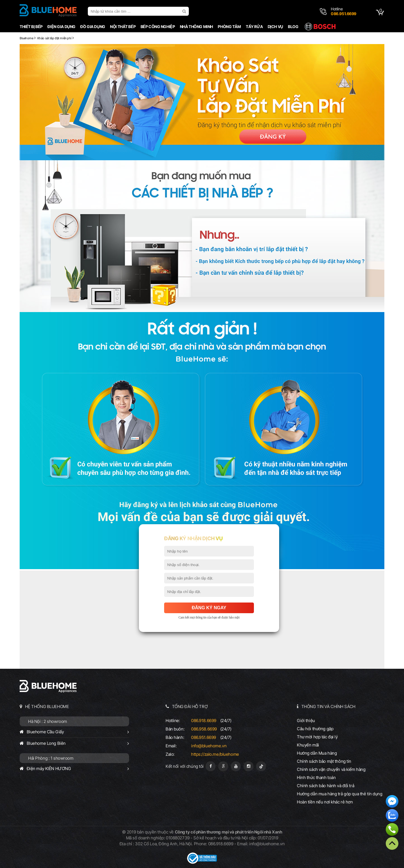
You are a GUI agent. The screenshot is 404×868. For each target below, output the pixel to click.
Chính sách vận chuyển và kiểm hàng (331, 769)
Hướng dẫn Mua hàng (317, 753)
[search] (185, 11)
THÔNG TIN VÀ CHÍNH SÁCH (328, 706)
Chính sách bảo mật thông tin (324, 761)
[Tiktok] (261, 766)
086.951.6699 (204, 737)
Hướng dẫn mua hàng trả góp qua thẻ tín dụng (340, 794)
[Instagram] (248, 766)
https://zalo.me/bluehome (215, 754)
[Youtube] (236, 766)
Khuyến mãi (308, 745)
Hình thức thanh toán (316, 777)
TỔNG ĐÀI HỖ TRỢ (190, 706)
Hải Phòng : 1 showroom (51, 758)
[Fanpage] (211, 766)
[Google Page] (223, 766)
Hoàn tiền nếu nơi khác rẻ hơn (325, 802)
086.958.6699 (204, 729)
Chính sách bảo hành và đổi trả (325, 786)
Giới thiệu (306, 721)
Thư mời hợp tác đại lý (317, 737)
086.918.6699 (204, 721)
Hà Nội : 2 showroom (48, 721)
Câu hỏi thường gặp (315, 729)
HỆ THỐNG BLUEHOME (47, 706)
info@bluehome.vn (209, 746)
